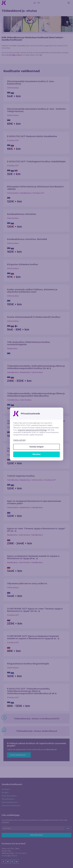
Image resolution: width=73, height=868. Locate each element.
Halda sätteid (19, 440)
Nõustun (37, 454)
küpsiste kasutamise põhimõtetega (32, 430)
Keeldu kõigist (37, 447)
